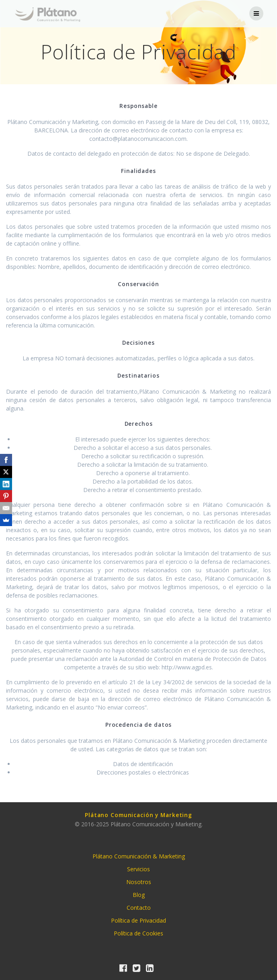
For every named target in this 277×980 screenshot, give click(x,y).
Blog (139, 895)
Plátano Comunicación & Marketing (139, 856)
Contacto (139, 908)
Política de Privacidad (138, 920)
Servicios (138, 869)
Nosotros (139, 882)
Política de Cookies (138, 933)
